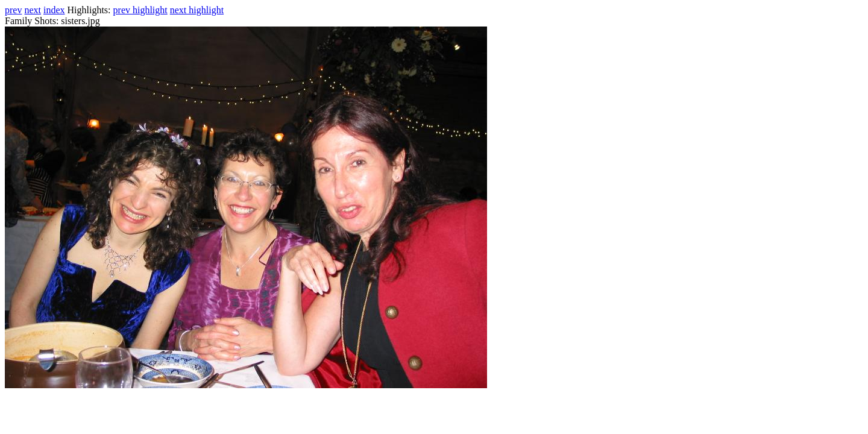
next (33, 10)
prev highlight (140, 10)
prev (13, 10)
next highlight (197, 10)
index (54, 10)
